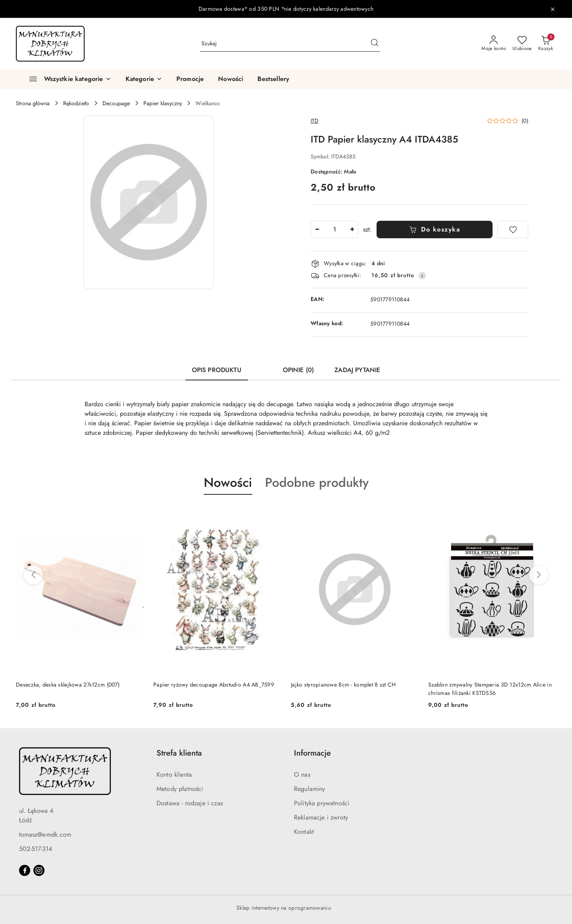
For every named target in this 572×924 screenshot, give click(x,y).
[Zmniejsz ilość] (317, 230)
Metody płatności (180, 789)
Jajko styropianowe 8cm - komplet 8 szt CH (343, 685)
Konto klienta (174, 775)
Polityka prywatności (322, 803)
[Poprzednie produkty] (33, 575)
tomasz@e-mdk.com (45, 834)
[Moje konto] (494, 44)
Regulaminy (310, 789)
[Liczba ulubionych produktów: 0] (522, 44)
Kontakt (304, 832)
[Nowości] (231, 79)
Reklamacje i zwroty (321, 817)
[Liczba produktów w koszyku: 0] (546, 44)
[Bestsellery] (273, 79)
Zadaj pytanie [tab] (357, 370)
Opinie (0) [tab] (299, 370)
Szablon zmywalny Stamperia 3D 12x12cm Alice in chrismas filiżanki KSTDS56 (490, 689)
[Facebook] (25, 870)
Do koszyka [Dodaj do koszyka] (435, 229)
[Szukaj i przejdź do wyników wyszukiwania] (375, 44)
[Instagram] (39, 870)
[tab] (262, 367)
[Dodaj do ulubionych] (513, 230)
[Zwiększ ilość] (352, 230)
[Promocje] (190, 79)
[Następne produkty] (539, 575)
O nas (302, 775)
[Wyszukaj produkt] (290, 44)
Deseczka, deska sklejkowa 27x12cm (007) (68, 685)
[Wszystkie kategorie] (67, 79)
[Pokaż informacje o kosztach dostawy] (422, 276)
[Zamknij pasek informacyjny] (553, 9)
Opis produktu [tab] (217, 370)
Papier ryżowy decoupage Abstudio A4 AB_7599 (214, 685)
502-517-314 (36, 849)
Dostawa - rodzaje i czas (190, 803)
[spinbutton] (334, 230)
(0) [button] (525, 121)
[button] (144, 79)
